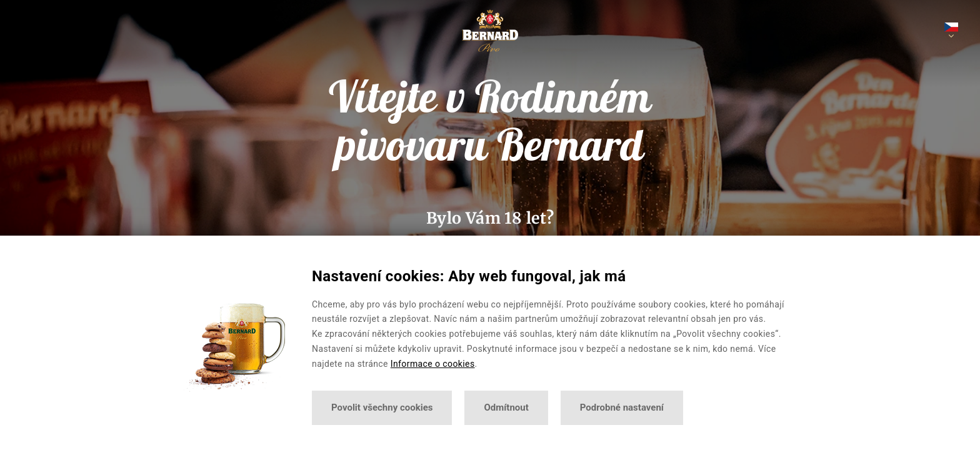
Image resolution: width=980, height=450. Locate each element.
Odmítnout (506, 407)
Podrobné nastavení (622, 407)
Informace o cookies (433, 364)
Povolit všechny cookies (382, 407)
